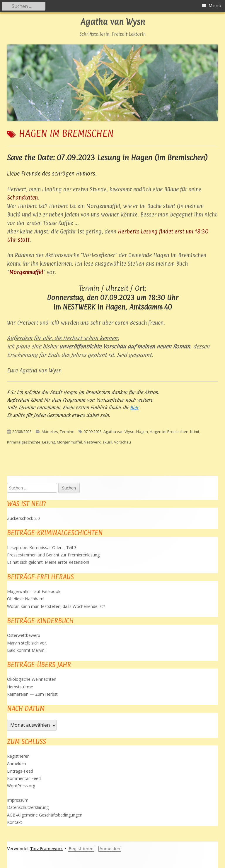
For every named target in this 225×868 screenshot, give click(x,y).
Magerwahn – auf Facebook (34, 591)
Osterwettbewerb (24, 635)
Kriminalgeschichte (24, 442)
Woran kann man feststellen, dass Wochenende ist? (56, 606)
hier (134, 408)
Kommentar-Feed (24, 778)
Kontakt (15, 822)
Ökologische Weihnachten (32, 679)
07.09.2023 (93, 432)
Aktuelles (50, 432)
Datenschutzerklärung (28, 807)
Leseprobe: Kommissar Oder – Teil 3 (42, 548)
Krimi (195, 432)
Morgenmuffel (69, 442)
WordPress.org (21, 786)
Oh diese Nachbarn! (26, 599)
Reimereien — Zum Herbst (32, 694)
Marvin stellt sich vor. (27, 643)
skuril (107, 442)
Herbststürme (20, 687)
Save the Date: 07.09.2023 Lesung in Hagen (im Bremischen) (108, 158)
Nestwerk (92, 442)
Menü (215, 6)
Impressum (18, 800)
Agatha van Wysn (113, 22)
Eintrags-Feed (20, 771)
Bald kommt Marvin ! (27, 650)
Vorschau (122, 442)
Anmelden (17, 763)
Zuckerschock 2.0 (23, 518)
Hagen (142, 432)
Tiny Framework (46, 849)
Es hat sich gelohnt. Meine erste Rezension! (48, 562)
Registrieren (18, 756)
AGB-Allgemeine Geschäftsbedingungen (45, 815)
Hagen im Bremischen (169, 432)
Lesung (49, 442)
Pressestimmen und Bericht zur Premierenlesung (53, 555)
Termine (67, 432)
